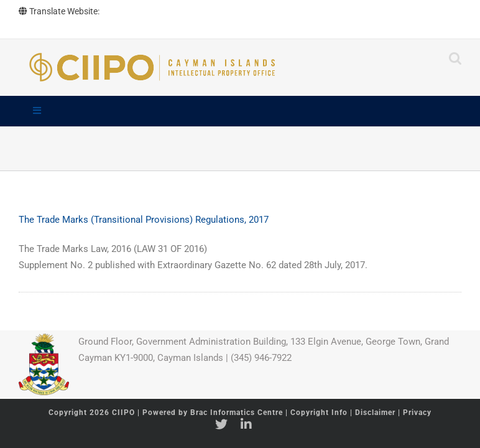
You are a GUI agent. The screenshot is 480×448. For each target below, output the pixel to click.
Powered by (213, 413)
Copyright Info (320, 413)
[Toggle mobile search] (455, 58)
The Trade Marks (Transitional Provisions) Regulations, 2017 (144, 220)
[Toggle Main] (240, 111)
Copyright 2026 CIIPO (93, 413)
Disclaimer (375, 413)
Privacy (417, 413)
